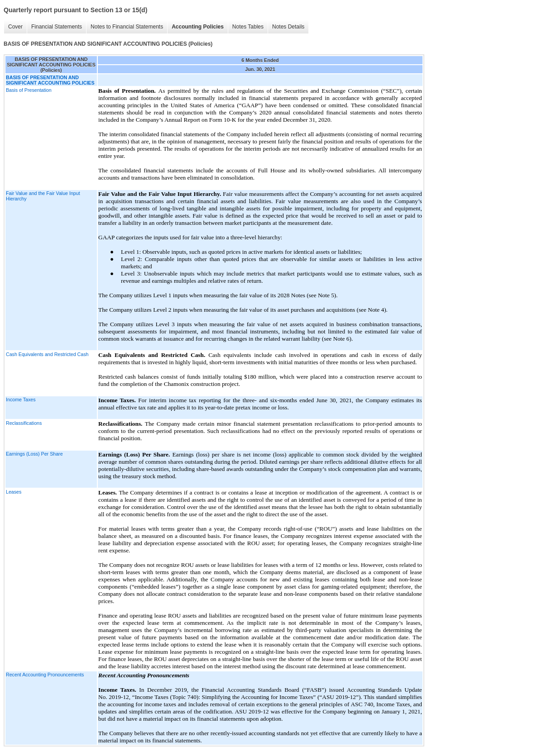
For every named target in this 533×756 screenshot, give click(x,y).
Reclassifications (24, 423)
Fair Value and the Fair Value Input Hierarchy (43, 196)
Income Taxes (21, 399)
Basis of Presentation (29, 90)
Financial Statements (57, 27)
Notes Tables (248, 27)
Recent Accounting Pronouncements (45, 675)
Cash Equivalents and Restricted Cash (47, 354)
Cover (15, 27)
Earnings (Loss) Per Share (34, 454)
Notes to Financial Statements (127, 27)
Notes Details (288, 27)
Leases (14, 492)
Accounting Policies (198, 27)
